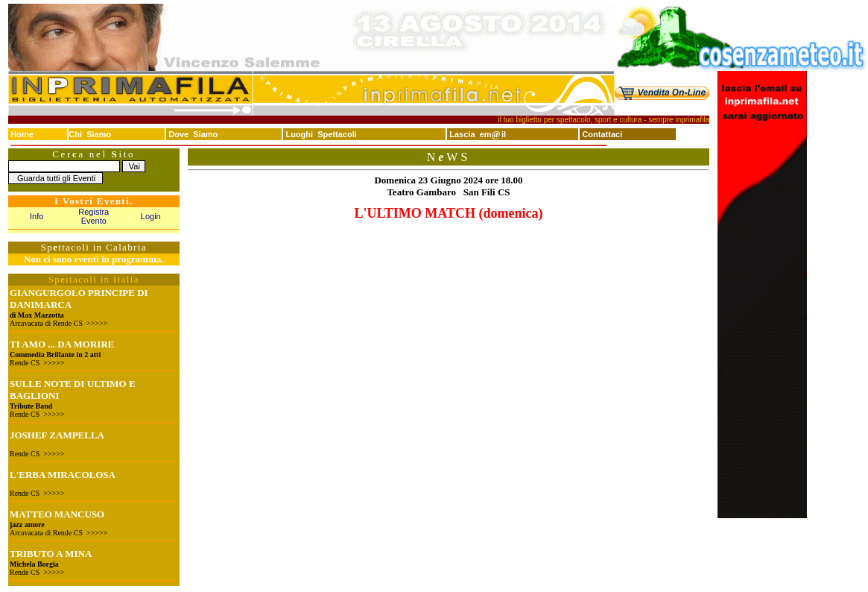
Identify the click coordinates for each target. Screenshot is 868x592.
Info (37, 216)
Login (151, 216)
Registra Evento (94, 216)
